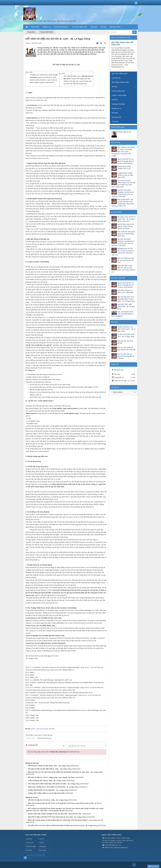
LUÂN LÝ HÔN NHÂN (119, 95)
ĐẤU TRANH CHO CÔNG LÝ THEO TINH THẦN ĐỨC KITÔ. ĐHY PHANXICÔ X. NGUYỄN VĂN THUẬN (123, 152)
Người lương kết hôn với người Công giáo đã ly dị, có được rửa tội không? (126, 161)
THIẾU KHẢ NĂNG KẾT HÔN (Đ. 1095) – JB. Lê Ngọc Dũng (47, 781)
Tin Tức (42, 839)
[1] (64, 120)
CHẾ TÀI (115, 100)
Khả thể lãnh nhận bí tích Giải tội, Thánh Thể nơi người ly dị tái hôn (126, 226)
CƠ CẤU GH (116, 78)
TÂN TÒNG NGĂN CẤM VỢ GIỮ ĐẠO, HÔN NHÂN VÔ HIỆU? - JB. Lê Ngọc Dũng (54, 784)
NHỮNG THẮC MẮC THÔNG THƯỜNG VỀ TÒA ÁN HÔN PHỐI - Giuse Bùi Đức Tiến (55, 814)
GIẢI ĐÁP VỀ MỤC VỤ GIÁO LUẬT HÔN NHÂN (126, 291)
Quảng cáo (43, 846)
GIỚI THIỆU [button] (35, 27)
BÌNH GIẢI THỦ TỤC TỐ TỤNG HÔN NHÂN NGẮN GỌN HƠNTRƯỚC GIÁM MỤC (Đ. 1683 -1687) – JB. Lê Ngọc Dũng (65, 772)
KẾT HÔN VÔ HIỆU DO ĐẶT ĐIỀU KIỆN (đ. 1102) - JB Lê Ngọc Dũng (50, 769)
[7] (83, 292)
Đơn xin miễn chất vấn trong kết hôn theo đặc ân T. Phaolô (126, 356)
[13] (27, 708)
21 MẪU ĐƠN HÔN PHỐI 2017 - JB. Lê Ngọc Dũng (126, 335)
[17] (27, 720)
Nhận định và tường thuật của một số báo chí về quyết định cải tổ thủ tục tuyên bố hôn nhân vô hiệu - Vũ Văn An (65, 803)
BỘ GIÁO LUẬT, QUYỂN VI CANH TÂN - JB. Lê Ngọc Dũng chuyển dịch (126, 219)
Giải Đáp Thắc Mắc (118, 104)
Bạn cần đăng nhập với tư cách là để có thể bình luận (54, 752)
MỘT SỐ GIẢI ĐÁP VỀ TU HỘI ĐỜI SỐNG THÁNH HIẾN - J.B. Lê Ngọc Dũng (126, 299)
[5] (82, 257)
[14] (100, 623)
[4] (39, 181)
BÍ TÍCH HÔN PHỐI (118, 91)
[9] (85, 327)
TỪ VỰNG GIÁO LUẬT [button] (79, 27)
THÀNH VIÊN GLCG (118, 127)
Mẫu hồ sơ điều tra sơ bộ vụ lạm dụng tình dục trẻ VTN (126, 260)
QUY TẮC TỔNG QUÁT (120, 74)
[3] (105, 166)
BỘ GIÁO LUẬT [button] (116, 28)
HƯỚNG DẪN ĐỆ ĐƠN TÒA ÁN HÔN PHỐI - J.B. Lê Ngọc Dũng (48, 790)
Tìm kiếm (29, 850)
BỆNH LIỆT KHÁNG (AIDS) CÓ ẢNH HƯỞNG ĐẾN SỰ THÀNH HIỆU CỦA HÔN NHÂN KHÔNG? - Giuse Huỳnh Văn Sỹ (65, 820)
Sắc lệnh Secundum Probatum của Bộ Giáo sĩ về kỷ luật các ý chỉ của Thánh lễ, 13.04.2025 (123, 193)
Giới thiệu (29, 839)
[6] (46, 282)
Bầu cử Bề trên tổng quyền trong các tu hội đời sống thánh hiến (126, 234)
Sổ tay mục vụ (117, 108)
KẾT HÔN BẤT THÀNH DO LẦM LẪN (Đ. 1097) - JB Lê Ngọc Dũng (49, 766)
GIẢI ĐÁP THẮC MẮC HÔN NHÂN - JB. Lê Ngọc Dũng (126, 306)
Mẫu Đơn (115, 113)
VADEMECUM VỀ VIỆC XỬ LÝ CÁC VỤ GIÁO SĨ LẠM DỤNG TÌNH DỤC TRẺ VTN (123, 252)
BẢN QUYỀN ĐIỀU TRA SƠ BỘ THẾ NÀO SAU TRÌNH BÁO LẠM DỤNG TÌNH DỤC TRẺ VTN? (123, 203)
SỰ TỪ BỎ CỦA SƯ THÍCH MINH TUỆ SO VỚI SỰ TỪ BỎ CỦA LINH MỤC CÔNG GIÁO (123, 184)
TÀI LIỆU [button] (103, 27)
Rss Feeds (43, 850)
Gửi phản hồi (153, 866)
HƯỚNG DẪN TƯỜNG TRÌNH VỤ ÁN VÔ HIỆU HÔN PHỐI (46, 793)
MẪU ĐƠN (114, 322)
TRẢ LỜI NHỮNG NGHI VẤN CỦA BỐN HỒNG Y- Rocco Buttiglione (123, 314)
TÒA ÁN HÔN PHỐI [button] (61, 28)
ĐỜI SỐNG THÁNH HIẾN (120, 82)
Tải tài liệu (115, 121)
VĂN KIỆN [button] (94, 27)
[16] (95, 641)
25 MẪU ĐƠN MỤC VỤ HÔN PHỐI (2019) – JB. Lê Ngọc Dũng (126, 329)
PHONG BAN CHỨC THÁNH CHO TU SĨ (124, 168)
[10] (41, 335)
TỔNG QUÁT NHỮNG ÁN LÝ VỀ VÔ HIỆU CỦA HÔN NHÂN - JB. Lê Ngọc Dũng (53, 787)
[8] (99, 305)
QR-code (28, 855)
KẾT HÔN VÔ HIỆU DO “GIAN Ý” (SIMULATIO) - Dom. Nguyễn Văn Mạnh (51, 777)
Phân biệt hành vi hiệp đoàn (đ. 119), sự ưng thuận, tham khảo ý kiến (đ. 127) (123, 269)
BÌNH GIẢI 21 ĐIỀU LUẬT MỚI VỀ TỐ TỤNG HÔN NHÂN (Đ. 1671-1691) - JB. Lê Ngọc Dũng (57, 817)
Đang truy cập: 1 (39, 855)
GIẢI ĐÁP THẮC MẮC (118, 278)
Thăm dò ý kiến (31, 846)
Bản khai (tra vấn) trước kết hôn (125, 342)
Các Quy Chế (116, 117)
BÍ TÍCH (115, 87)
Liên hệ (42, 843)
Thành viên (30, 843)
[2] (33, 125)
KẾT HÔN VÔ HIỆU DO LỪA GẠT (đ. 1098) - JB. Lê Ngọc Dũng (48, 800)
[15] (29, 633)
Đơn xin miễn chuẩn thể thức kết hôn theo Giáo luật (126, 349)
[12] (27, 705)
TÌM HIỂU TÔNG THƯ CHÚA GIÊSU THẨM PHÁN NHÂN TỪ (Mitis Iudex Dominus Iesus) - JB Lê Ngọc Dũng (62, 826)
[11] (27, 703)
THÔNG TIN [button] (47, 27)
